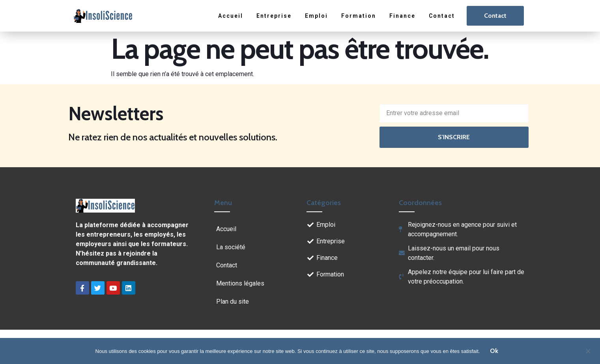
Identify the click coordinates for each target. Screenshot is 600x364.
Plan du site (233, 301)
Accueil (231, 16)
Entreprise (274, 16)
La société (231, 247)
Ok (494, 351)
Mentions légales (240, 283)
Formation (359, 16)
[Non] (588, 350)
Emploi (316, 16)
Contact (442, 16)
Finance (402, 16)
